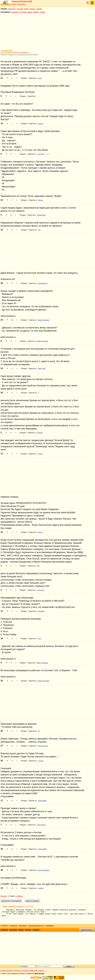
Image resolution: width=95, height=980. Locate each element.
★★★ (48, 154)
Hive (39, 639)
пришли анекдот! (87, 930)
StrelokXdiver (41, 215)
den (38, 566)
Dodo (40, 78)
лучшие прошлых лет (36, 926)
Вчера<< (4, 896)
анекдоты (12, 9)
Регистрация (21, 4)
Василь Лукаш (43, 746)
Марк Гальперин (44, 320)
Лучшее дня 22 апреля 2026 (22, 1)
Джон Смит (42, 369)
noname (41, 761)
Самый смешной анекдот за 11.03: (18, 907)
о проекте (25, 971)
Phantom (40, 433)
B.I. (39, 731)
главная (4, 930)
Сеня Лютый (41, 825)
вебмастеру (33, 971)
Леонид (41, 124)
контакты (17, 971)
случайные (49, 926)
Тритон (40, 454)
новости (41, 971)
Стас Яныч (41, 154)
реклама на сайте (7, 971)
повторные (23, 926)
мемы (26, 9)
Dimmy (40, 532)
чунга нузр (40, 590)
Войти (14, 4)
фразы (32, 9)
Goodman (41, 611)
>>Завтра (19, 896)
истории (20, 9)
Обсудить (24, 78)
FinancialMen (42, 801)
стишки (39, 9)
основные (13, 926)
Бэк (39, 230)
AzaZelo (41, 888)
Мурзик (40, 200)
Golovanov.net (43, 283)
